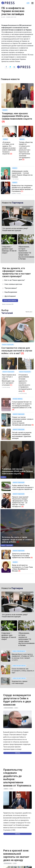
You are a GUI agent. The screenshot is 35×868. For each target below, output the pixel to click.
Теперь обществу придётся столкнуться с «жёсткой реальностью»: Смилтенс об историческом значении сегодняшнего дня (26, 151)
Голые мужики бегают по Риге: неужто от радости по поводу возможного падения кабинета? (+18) (22, 405)
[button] (32, 3)
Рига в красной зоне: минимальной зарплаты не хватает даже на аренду (16, 855)
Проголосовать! (10, 301)
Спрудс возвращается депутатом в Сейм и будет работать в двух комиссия (17, 700)
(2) (11, 154)
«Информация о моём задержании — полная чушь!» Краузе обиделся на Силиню (22, 174)
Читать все (29, 312)
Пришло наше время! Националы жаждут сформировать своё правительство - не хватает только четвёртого (20, 502)
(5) (22, 507)
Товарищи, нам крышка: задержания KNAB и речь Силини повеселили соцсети (17, 116)
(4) (32, 558)
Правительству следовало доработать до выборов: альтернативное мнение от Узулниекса (22, 188)
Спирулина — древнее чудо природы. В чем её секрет (9, 250)
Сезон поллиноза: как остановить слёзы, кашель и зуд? (23, 671)
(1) (22, 191)
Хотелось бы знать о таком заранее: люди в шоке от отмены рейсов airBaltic (17, 540)
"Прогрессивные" (11, 288)
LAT (28, 3)
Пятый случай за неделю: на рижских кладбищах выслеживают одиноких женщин (22, 435)
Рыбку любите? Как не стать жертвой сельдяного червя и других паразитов (23, 487)
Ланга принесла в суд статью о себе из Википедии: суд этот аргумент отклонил (9, 380)
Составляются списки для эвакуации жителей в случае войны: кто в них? (17, 351)
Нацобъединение (11, 292)
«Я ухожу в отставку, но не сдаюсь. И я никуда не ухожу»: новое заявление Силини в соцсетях (9, 148)
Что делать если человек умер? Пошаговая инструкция (15, 229)
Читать (18, 753)
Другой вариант (10, 296)
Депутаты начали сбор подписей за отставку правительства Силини (21, 556)
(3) (3, 122)
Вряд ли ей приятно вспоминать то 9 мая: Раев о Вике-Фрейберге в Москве (22, 568)
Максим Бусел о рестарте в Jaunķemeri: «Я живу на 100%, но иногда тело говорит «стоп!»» (23, 657)
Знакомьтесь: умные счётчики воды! (20, 682)
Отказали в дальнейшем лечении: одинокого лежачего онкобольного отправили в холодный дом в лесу (25, 383)
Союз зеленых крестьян (13, 284)
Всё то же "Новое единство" (15, 280)
